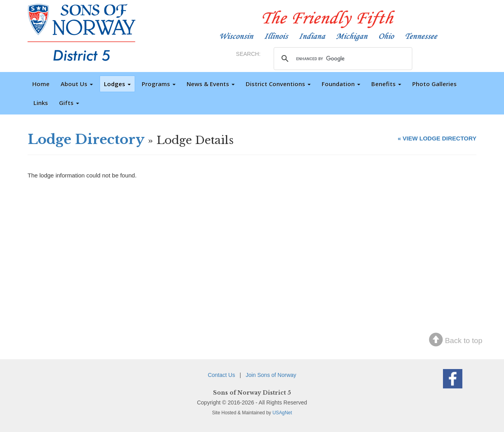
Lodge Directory (86, 139)
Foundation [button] (341, 84)
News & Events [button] (211, 84)
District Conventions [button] (278, 84)
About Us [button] (77, 84)
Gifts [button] (69, 103)
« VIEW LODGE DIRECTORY (437, 138)
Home (41, 84)
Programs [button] (159, 84)
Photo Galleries (435, 84)
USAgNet (282, 413)
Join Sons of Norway (271, 375)
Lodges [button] (117, 84)
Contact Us (221, 375)
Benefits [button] (386, 84)
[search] (342, 59)
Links (41, 103)
